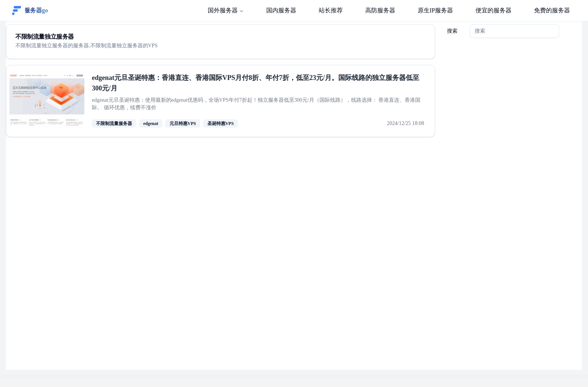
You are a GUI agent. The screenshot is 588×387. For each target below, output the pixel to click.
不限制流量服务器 (114, 123)
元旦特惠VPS (183, 123)
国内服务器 (281, 10)
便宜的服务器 (493, 10)
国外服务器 (226, 10)
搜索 (452, 31)
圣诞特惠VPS (221, 123)
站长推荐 (331, 10)
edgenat (151, 123)
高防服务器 (380, 10)
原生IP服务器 (435, 10)
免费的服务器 (552, 10)
